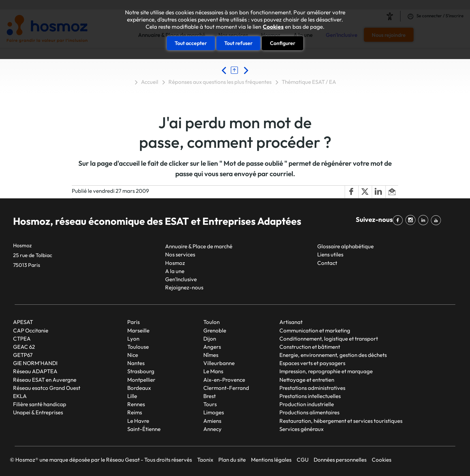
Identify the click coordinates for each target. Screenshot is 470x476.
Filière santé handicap (40, 404)
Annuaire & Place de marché (199, 246)
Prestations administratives (312, 388)
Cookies (273, 27)
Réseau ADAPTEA (35, 371)
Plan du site (232, 460)
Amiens (212, 421)
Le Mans (213, 371)
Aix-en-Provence (224, 380)
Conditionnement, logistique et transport (329, 338)
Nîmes (211, 355)
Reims (135, 412)
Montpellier (141, 380)
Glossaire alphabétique (345, 246)
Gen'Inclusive (181, 279)
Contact (327, 263)
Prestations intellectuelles (310, 396)
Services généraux (301, 429)
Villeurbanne (219, 363)
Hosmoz (175, 263)
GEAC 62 (24, 347)
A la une (175, 271)
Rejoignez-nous (184, 287)
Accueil (150, 82)
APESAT (23, 322)
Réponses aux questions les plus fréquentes (220, 82)
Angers (212, 347)
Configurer (283, 43)
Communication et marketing (315, 330)
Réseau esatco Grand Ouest (47, 388)
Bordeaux (139, 388)
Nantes (136, 363)
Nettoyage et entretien (307, 380)
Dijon (210, 338)
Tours (210, 404)
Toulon (211, 322)
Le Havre (138, 421)
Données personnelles (340, 460)
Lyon (133, 338)
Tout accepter (191, 43)
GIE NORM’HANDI (35, 363)
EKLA (20, 396)
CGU (303, 460)
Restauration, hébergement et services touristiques (341, 421)
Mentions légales (271, 460)
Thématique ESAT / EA (309, 82)
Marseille (138, 330)
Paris (133, 322)
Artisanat (291, 322)
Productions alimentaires (309, 412)
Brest (210, 396)
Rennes (136, 404)
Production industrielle (307, 404)
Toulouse (138, 347)
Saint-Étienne (144, 429)
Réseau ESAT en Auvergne (45, 380)
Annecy (212, 429)
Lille (132, 396)
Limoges (214, 412)
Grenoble (215, 330)
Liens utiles (330, 254)
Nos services (180, 254)
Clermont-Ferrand (226, 388)
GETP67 (23, 355)
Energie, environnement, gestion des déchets (333, 355)
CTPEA (22, 338)
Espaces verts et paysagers (312, 363)
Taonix (205, 460)
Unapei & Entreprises (38, 412)
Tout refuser (238, 43)
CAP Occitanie (31, 330)
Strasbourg (141, 371)
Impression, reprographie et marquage (326, 371)
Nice (133, 355)
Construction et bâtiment (310, 347)
